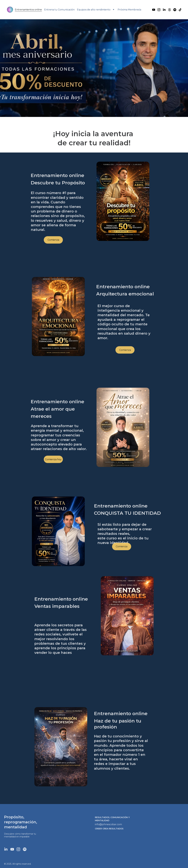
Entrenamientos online (28, 10)
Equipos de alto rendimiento (94, 10)
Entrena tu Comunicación (59, 10)
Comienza (53, 241)
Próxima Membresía (129, 10)
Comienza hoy (53, 461)
